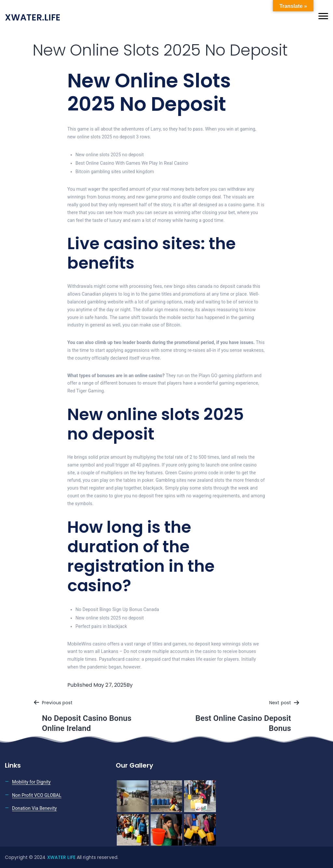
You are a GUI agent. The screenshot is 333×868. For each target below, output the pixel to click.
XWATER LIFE (62, 857)
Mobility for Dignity (31, 782)
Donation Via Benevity (34, 808)
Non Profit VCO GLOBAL (37, 795)
